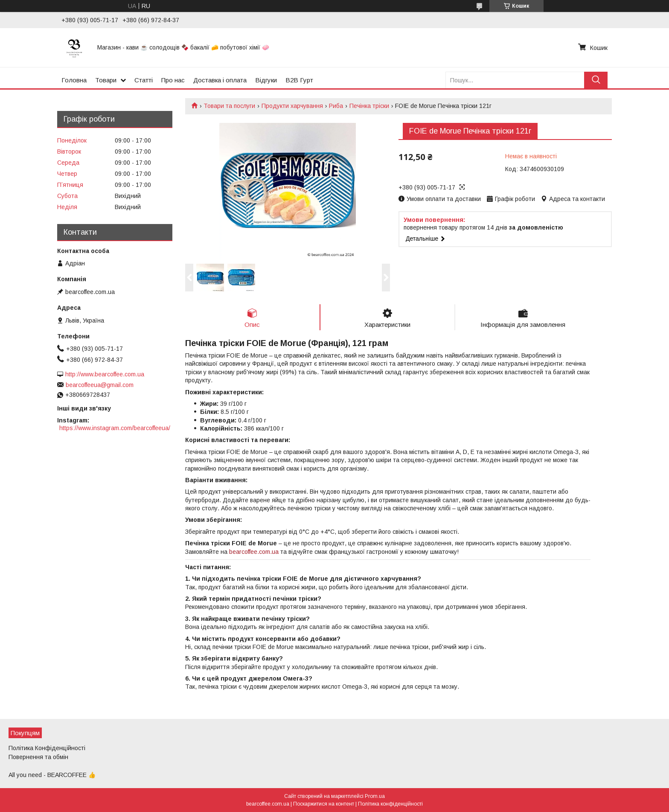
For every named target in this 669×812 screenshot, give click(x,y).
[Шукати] (596, 80)
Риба (336, 106)
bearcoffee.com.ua (254, 552)
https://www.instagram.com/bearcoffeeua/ (115, 428)
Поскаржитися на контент (324, 804)
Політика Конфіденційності (47, 748)
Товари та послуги (229, 106)
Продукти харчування (292, 106)
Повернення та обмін (38, 757)
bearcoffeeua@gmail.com (100, 385)
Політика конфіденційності (390, 804)
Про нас (173, 80)
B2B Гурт (299, 80)
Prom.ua (375, 796)
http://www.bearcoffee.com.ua (105, 374)
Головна (74, 80)
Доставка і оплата (220, 80)
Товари (106, 80)
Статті (144, 80)
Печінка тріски (369, 106)
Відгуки (266, 80)
